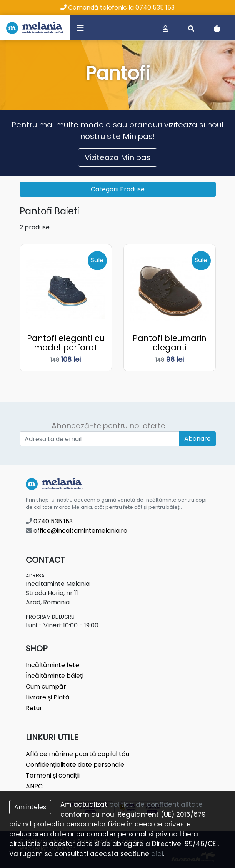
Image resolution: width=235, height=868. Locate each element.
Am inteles (30, 807)
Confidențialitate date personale (75, 765)
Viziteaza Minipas (118, 157)
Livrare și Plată (48, 697)
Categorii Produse (118, 189)
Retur (34, 708)
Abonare (197, 439)
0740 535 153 (49, 521)
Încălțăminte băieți (55, 676)
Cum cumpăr (46, 687)
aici (157, 854)
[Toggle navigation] (80, 28)
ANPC (34, 786)
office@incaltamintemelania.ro (77, 531)
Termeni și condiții (53, 775)
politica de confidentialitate (156, 804)
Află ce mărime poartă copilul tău (77, 754)
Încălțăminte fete (52, 665)
